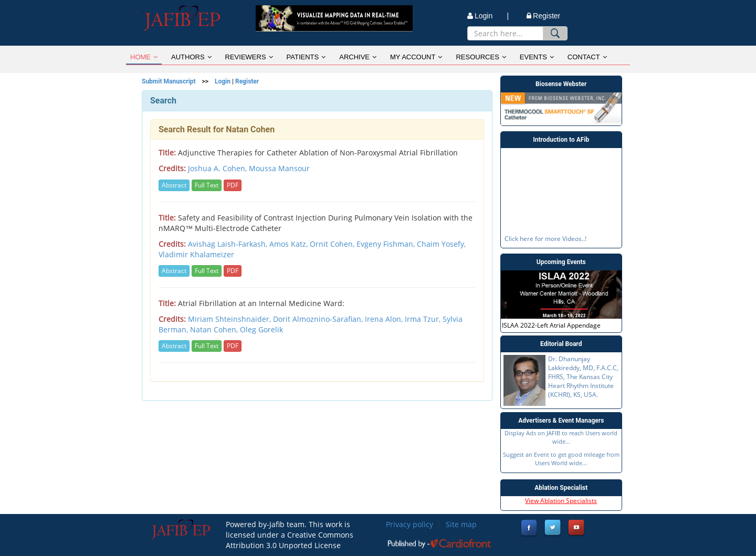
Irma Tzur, (424, 319)
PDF (233, 185)
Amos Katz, (290, 244)
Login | (488, 16)
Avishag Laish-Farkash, (229, 244)
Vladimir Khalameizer (196, 254)
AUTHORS (191, 57)
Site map (461, 524)
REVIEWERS (249, 57)
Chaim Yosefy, (441, 244)
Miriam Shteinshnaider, (230, 319)
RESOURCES (481, 57)
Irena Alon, (385, 319)
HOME (144, 57)
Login (223, 81)
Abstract (174, 185)
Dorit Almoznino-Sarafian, (319, 319)
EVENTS (537, 57)
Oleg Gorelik (261, 329)
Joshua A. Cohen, (218, 168)
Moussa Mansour (279, 168)
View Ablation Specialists (561, 501)
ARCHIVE (358, 57)
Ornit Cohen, (333, 244)
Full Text (207, 185)
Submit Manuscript (169, 81)
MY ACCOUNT (416, 57)
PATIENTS (306, 57)
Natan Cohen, (215, 329)
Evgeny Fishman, (387, 244)
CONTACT (587, 57)
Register (543, 16)
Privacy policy (409, 524)
